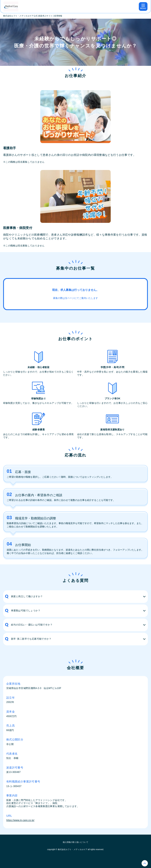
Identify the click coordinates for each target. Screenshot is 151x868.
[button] (75, 597)
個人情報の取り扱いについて (75, 842)
